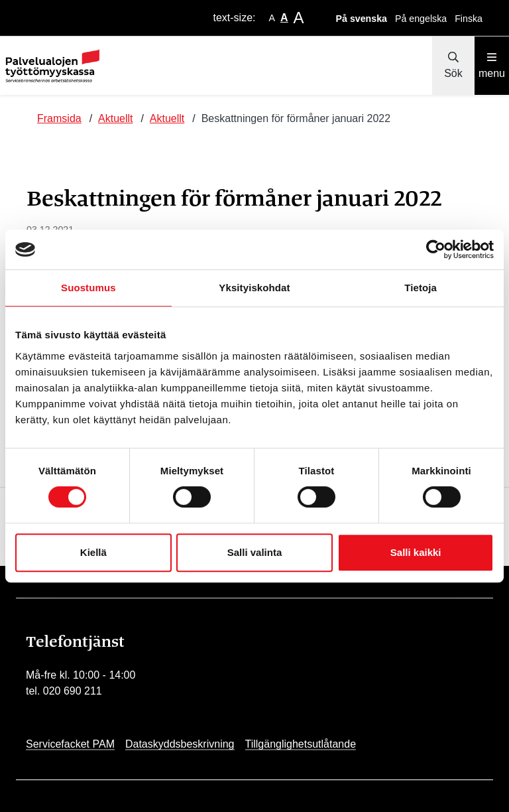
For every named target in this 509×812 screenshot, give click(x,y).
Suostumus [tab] (88, 288)
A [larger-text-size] (299, 18)
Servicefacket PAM (70, 744)
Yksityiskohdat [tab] (254, 288)
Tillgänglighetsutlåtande (301, 744)
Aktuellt (115, 118)
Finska (469, 19)
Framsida (59, 118)
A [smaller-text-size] (272, 18)
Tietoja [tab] (421, 288)
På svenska (362, 19)
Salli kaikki (416, 552)
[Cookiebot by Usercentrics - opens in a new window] (436, 249)
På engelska (421, 19)
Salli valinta (255, 552)
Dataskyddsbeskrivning (180, 744)
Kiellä (93, 552)
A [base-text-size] (284, 18)
